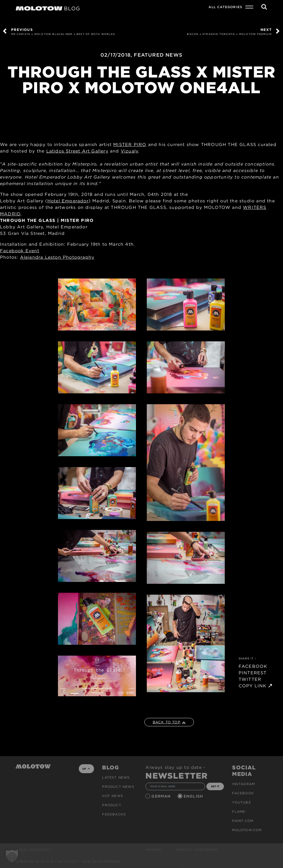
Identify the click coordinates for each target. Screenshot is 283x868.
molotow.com (247, 830)
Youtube (241, 802)
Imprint (154, 850)
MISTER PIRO (130, 145)
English (194, 796)
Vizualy (129, 151)
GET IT (215, 786)
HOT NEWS (113, 796)
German (162, 796)
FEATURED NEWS (158, 55)
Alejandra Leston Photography (57, 257)
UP (86, 769)
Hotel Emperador (68, 201)
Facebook (243, 793)
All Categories (225, 7)
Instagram (243, 784)
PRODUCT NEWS (118, 787)
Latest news (116, 777)
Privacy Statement (197, 850)
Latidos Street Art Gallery (77, 151)
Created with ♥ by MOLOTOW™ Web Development (68, 861)
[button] (12, 856)
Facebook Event (20, 251)
